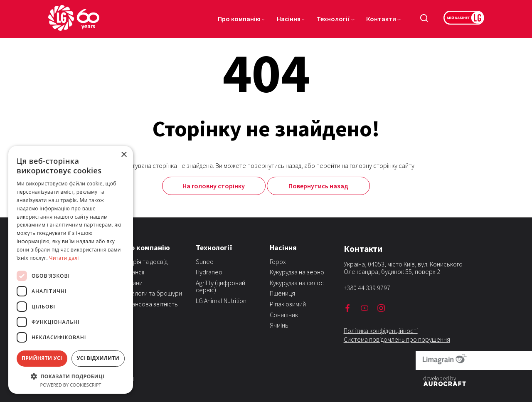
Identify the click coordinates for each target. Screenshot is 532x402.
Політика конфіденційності (381, 330)
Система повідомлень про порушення (397, 339)
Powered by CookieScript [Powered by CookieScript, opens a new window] (71, 385)
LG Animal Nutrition (221, 301)
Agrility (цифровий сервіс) (220, 286)
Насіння (289, 19)
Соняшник (284, 315)
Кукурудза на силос (297, 283)
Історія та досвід (145, 261)
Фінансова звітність (150, 304)
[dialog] (71, 270)
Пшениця (282, 293)
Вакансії (133, 272)
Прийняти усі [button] (42, 358)
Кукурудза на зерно (297, 272)
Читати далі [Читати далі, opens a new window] (64, 258)
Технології (333, 19)
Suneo (205, 261)
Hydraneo (209, 272)
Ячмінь (279, 325)
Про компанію (239, 19)
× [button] (124, 155)
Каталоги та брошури (152, 293)
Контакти (381, 19)
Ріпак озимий (288, 304)
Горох (278, 261)
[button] (71, 376)
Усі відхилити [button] (98, 358)
